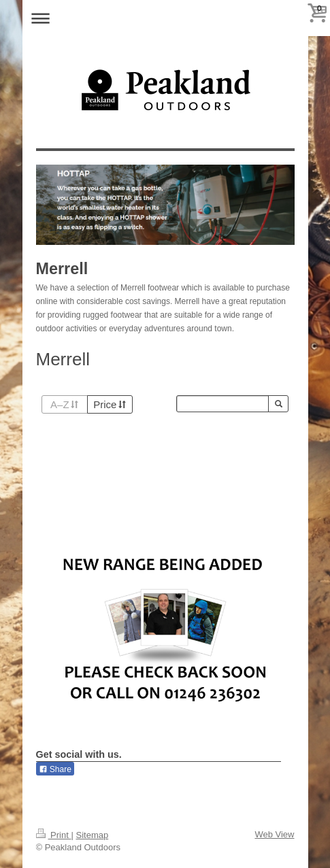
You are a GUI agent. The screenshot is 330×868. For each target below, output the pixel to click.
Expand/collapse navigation (165, 18)
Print (54, 835)
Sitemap (92, 835)
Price (110, 404)
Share (55, 769)
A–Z (64, 404)
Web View (274, 834)
